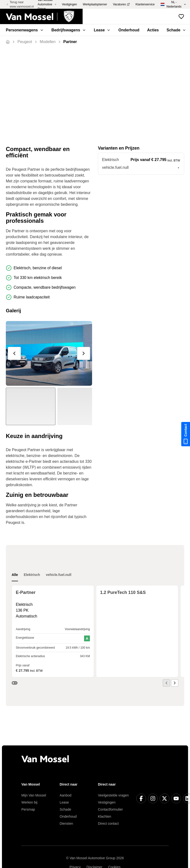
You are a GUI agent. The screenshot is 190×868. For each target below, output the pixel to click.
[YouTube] (176, 798)
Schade (65, 809)
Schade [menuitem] (177, 30)
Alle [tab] (15, 575)
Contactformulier (110, 809)
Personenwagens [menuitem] (25, 30)
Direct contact (108, 823)
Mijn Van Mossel (34, 795)
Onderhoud (68, 816)
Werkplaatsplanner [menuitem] (95, 4)
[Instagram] (153, 798)
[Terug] (25, 42)
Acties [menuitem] (153, 30)
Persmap (28, 809)
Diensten (66, 823)
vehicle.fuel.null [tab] (59, 575)
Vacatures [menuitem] (121, 4)
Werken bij (29, 802)
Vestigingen (107, 802)
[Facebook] (141, 798)
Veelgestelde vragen (113, 795)
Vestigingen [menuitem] (69, 4)
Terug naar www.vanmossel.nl (20, 4)
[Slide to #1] (31, 406)
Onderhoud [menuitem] (129, 30)
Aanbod (66, 795)
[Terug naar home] (44, 17)
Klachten (104, 816)
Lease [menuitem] (102, 30)
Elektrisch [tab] (32, 575)
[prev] (14, 353)
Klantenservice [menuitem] (145, 4)
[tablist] (42, 575)
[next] (84, 353)
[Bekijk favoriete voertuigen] (181, 17)
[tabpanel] (95, 636)
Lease (64, 802)
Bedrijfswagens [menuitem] (69, 30)
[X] (164, 798)
